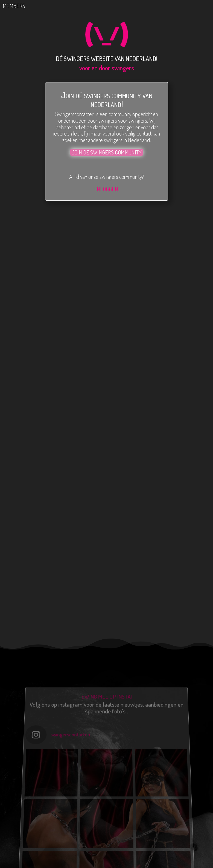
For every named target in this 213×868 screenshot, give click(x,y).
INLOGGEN (106, 189)
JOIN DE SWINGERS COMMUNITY (106, 152)
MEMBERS (19, 6)
